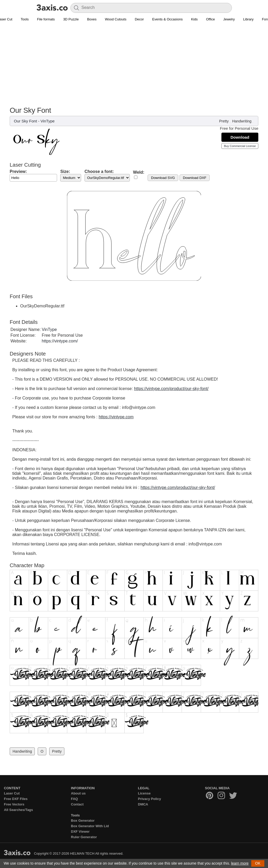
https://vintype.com (116, 417)
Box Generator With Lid (90, 826)
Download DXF (195, 178)
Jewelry (229, 19)
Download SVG (163, 178)
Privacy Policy (149, 799)
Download (240, 137)
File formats (46, 19)
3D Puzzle (71, 19)
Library (248, 19)
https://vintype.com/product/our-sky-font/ (171, 389)
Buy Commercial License (240, 146)
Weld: (139, 172)
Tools (25, 19)
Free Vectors (14, 804)
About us (78, 793)
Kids (194, 19)
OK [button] (258, 863)
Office (210, 19)
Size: (65, 171)
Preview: (18, 171)
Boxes (92, 19)
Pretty (224, 121)
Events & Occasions (167, 19)
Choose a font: (99, 171)
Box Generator (83, 821)
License (144, 793)
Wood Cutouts (116, 19)
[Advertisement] (134, 67)
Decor (139, 19)
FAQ (74, 799)
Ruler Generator (84, 837)
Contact (77, 804)
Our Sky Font (25, 121)
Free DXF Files (16, 799)
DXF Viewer (80, 832)
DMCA (143, 804)
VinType (48, 121)
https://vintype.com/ (60, 341)
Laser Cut (12, 793)
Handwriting (242, 121)
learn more (240, 863)
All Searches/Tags (18, 810)
